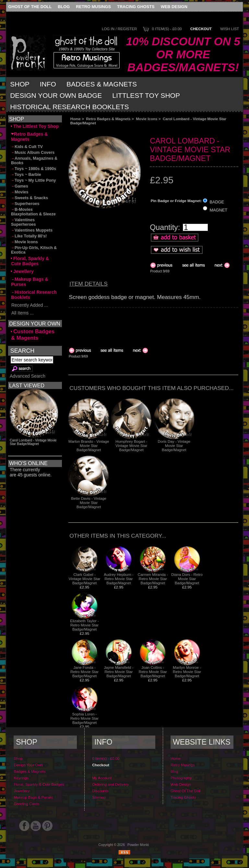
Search (22, 351)
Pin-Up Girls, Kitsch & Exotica (34, 250)
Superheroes (25, 204)
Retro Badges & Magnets (108, 119)
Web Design (174, 7)
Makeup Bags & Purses (30, 282)
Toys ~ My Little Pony (33, 180)
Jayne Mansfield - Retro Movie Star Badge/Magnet (119, 672)
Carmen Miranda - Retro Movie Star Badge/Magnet (153, 579)
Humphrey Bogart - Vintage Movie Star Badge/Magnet (131, 445)
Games (20, 186)
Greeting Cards (26, 804)
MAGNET (218, 210)
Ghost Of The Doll (30, 7)
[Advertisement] (141, 130)
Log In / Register (119, 29)
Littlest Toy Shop (146, 95)
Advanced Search (28, 376)
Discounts (100, 791)
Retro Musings (93, 7)
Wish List (230, 29)
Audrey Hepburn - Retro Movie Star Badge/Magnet (119, 579)
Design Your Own (28, 765)
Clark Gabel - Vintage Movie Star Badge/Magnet (85, 579)
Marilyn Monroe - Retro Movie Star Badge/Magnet (187, 672)
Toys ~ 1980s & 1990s (34, 169)
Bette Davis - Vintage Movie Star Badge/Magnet (89, 503)
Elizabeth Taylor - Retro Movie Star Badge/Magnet (84, 625)
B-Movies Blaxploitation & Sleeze (33, 212)
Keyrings (21, 778)
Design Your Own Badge (56, 95)
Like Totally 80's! (29, 236)
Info (48, 84)
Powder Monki (138, 845)
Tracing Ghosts (136, 7)
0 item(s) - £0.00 (167, 29)
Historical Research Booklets (69, 107)
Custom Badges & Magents (33, 335)
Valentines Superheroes (24, 222)
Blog (64, 7)
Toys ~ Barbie (26, 175)
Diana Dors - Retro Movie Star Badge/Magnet (187, 579)
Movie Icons (147, 119)
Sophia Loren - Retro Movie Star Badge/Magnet (84, 718)
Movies (20, 192)
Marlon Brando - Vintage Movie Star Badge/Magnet (89, 445)
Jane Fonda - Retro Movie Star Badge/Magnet (84, 672)
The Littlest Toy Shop (35, 126)
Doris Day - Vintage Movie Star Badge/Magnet (174, 445)
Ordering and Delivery (110, 784)
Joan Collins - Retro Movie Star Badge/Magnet (153, 672)
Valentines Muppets (32, 230)
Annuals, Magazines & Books (34, 161)
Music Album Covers (33, 153)
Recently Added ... (30, 305)
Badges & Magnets (102, 84)
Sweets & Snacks (30, 198)
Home (76, 119)
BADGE (217, 202)
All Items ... (22, 313)
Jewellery (22, 271)
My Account (102, 778)
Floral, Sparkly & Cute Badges (30, 261)
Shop (20, 84)
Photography (181, 778)
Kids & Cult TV (27, 147)
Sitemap (99, 797)
